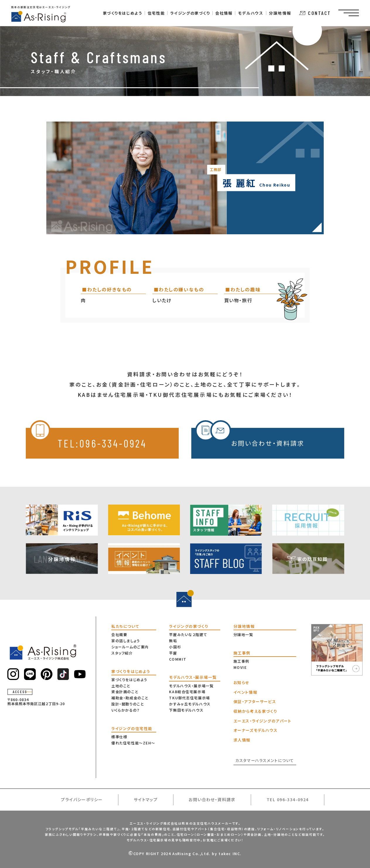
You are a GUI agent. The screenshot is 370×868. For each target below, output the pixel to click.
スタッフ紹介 (122, 653)
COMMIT (178, 659)
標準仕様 (119, 737)
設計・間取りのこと (128, 704)
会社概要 (119, 635)
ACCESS (20, 692)
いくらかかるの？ (126, 710)
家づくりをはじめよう (129, 680)
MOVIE (240, 667)
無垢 (173, 641)
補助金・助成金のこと (130, 698)
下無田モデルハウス (186, 710)
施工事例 (241, 661)
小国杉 (175, 647)
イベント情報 (245, 692)
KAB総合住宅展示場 (187, 692)
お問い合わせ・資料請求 (250, 438)
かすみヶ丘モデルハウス (190, 704)
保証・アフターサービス (255, 702)
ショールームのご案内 (130, 647)
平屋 (173, 653)
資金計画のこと (125, 692)
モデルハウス (251, 13)
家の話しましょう (126, 641)
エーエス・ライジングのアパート (262, 721)
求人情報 (242, 740)
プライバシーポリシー (82, 799)
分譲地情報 (280, 13)
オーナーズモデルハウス (255, 730)
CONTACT (315, 13)
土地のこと (121, 686)
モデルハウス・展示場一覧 (191, 686)
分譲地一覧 (243, 635)
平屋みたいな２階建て (188, 635)
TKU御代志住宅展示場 (189, 698)
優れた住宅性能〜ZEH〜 (133, 743)
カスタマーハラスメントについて (265, 760)
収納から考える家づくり (255, 711)
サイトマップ (146, 799)
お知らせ (242, 682)
